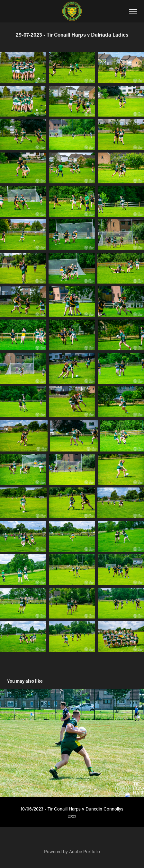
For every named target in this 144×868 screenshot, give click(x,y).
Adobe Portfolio (85, 851)
